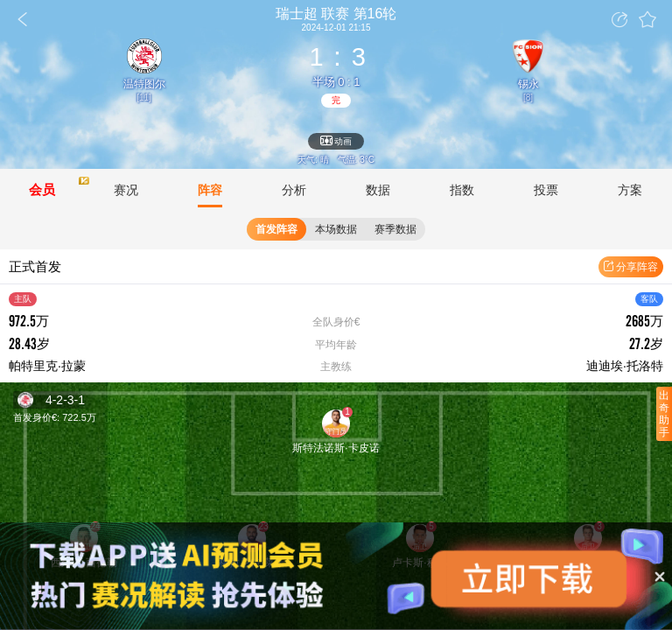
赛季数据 (395, 229)
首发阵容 (276, 229)
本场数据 (336, 229)
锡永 (528, 84)
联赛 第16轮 (336, 14)
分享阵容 (631, 267)
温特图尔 (144, 84)
